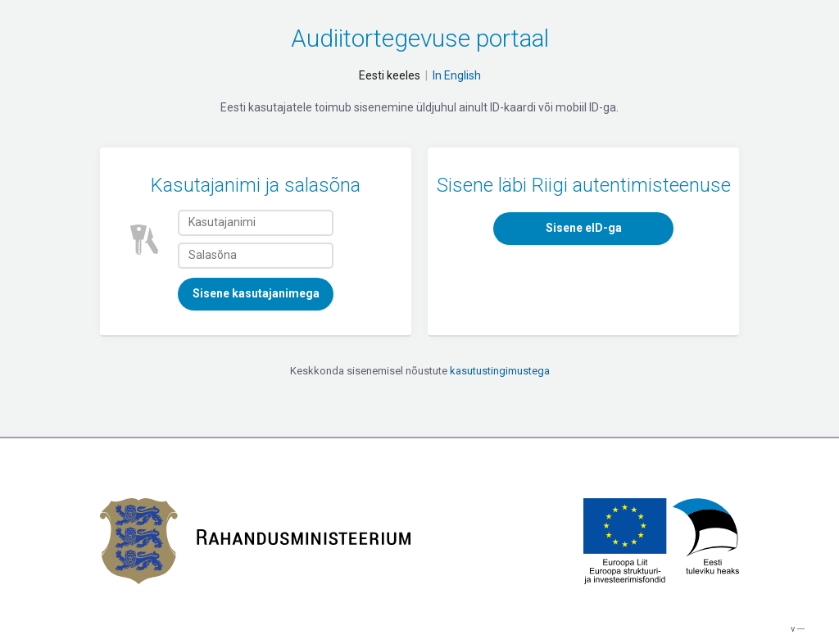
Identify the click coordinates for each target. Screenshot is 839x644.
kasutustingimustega (500, 371)
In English (457, 75)
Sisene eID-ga (584, 228)
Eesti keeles (390, 75)
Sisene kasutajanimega (256, 293)
